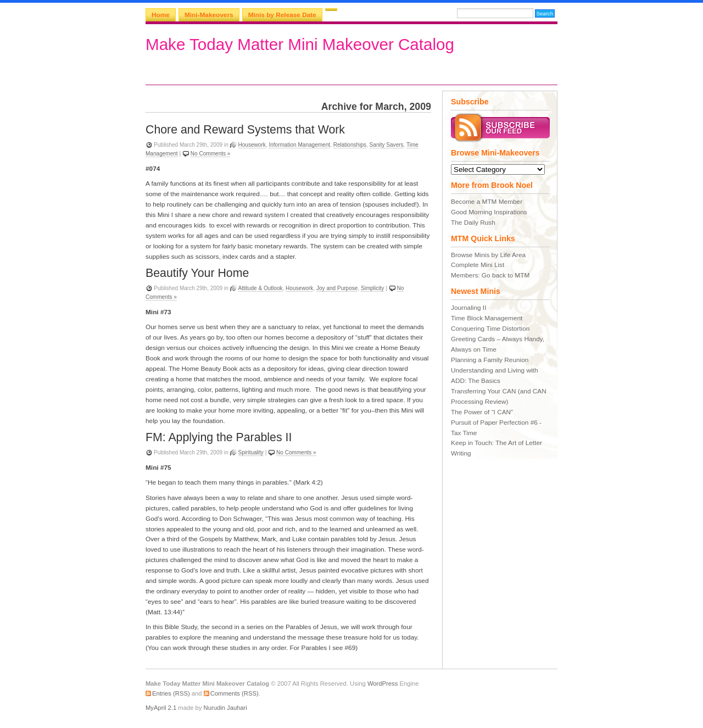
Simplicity (372, 288)
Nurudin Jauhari (225, 708)
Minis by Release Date (282, 15)
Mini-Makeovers (209, 15)
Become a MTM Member (487, 202)
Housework (252, 145)
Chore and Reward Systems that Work (245, 130)
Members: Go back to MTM (490, 275)
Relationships (350, 145)
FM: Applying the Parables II (219, 437)
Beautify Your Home (197, 273)
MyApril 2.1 (161, 708)
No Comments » (211, 154)
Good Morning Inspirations (489, 212)
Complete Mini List (478, 265)
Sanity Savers (387, 145)
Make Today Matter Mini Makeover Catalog (300, 44)
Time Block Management (487, 318)
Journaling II (468, 308)
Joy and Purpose (337, 288)
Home (161, 15)
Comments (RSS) (235, 693)
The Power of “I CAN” (482, 412)
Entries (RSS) (171, 693)
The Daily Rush (473, 223)
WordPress (383, 683)
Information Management (299, 145)
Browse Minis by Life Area (488, 255)
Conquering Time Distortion (490, 329)
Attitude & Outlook (261, 288)
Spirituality (251, 452)
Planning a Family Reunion (490, 360)
